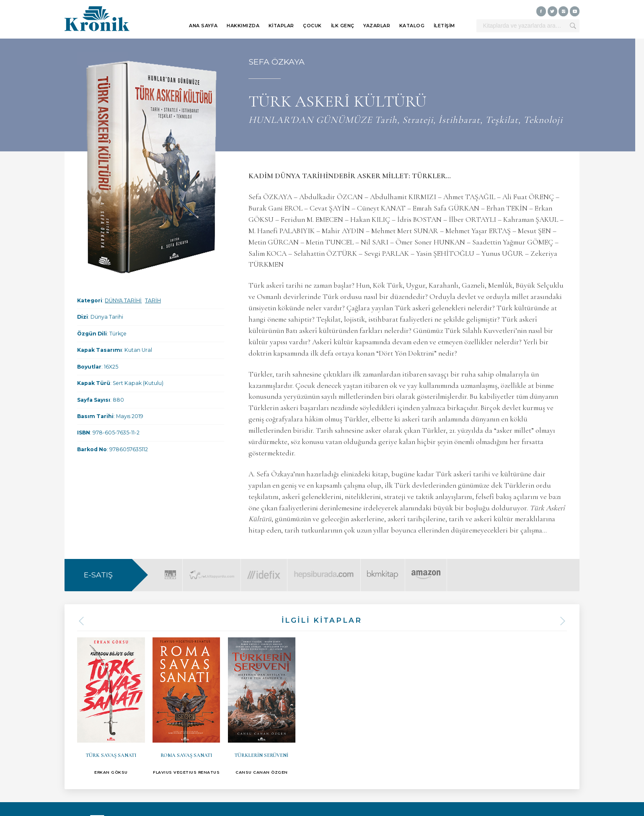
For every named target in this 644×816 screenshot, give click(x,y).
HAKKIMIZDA (243, 26)
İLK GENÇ (343, 26)
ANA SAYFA (203, 26)
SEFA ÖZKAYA (277, 62)
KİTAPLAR (281, 26)
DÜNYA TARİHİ (123, 300)
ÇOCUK (312, 26)
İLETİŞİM (444, 26)
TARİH (153, 300)
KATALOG (412, 26)
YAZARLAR (377, 26)
